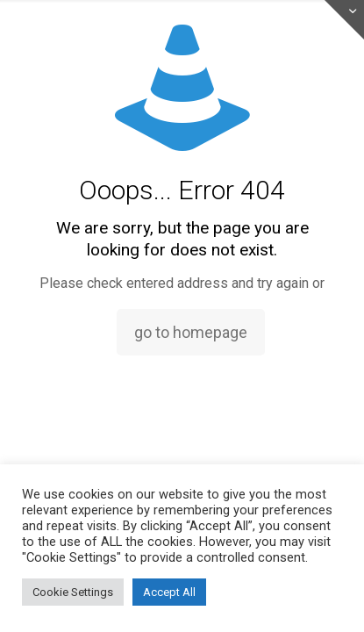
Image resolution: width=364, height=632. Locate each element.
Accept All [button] (169, 592)
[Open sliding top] (344, 20)
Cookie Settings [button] (73, 592)
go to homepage (191, 332)
